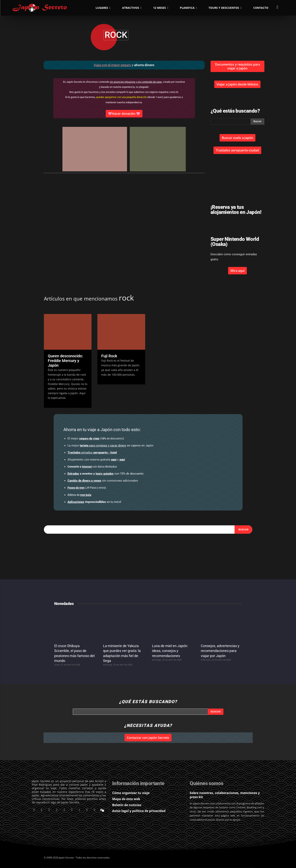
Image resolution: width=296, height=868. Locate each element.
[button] (277, 7)
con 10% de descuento (106, 474)
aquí (114, 460)
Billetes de (79, 495)
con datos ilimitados (92, 467)
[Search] (243, 530)
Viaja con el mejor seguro (112, 65)
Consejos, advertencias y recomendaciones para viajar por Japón (220, 651)
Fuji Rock (109, 356)
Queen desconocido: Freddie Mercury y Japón (65, 361)
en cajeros (110, 446)
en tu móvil (94, 502)
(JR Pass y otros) (87, 488)
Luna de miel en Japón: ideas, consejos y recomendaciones (170, 651)
